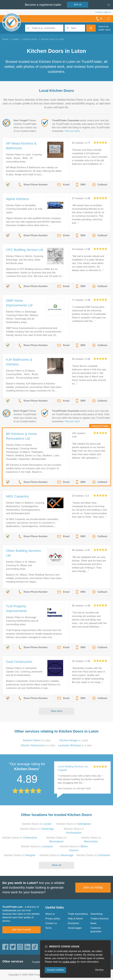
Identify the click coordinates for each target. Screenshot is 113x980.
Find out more (72, 131)
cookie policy (69, 962)
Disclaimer (73, 923)
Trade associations (78, 914)
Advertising (96, 914)
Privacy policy (53, 919)
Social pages (75, 928)
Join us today (93, 887)
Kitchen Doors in (37, 824)
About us (50, 914)
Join (78, 4)
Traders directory (100, 919)
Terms (49, 928)
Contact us (51, 923)
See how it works (21, 930)
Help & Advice (75, 919)
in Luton (37, 740)
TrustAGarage (40, 962)
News (94, 923)
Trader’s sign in (103, 12)
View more (57, 711)
